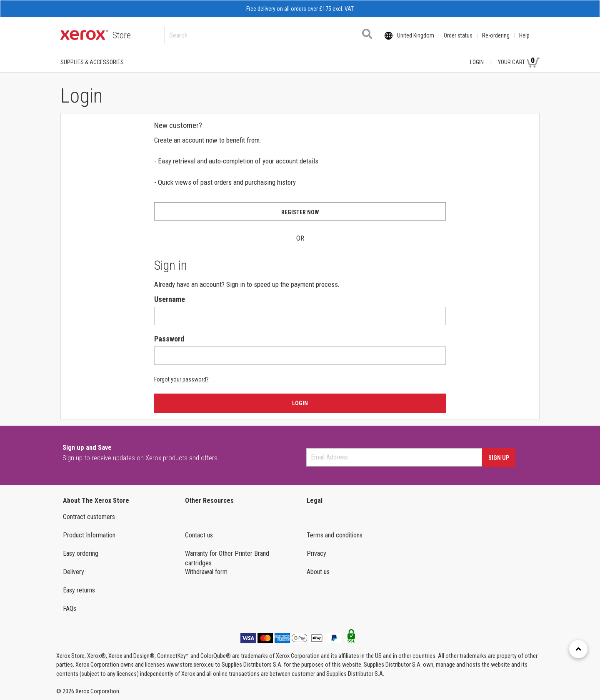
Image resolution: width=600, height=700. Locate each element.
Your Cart (519, 62)
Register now (300, 212)
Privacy (316, 553)
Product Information (89, 535)
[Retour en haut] (578, 649)
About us (318, 572)
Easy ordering (81, 553)
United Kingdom (416, 35)
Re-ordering (496, 35)
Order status (458, 35)
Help (524, 35)
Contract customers (89, 517)
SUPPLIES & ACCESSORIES (92, 62)
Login (477, 62)
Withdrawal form (206, 572)
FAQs (70, 608)
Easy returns (79, 590)
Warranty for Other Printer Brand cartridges (227, 558)
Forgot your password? (181, 379)
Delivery (74, 572)
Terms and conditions (335, 535)
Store (122, 35)
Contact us (199, 535)
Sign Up (499, 458)
